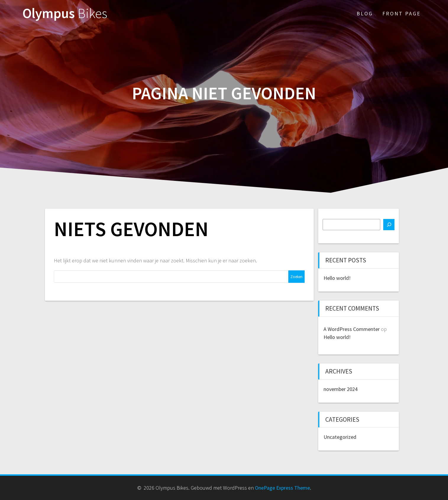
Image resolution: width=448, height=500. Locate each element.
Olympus (65, 13)
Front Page (402, 13)
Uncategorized (340, 437)
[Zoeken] (389, 225)
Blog (365, 13)
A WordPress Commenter (352, 329)
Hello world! (337, 278)
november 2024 (341, 389)
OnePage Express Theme (282, 488)
